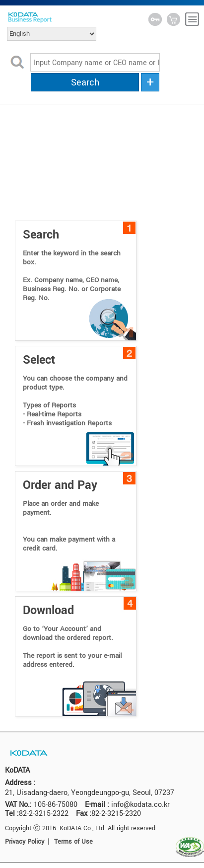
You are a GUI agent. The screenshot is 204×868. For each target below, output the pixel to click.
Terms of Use (73, 842)
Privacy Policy (25, 842)
